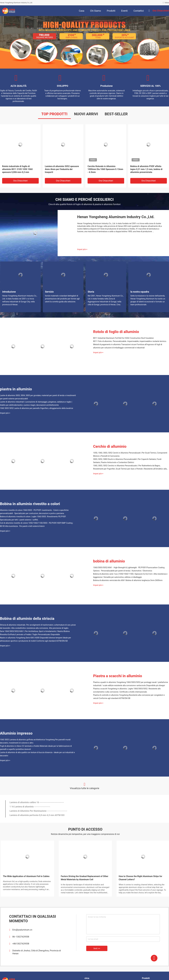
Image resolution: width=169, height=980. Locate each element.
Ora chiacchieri (20, 181)
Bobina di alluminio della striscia (27, 619)
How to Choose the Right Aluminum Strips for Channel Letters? (140, 878)
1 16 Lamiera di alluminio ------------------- (30, 807)
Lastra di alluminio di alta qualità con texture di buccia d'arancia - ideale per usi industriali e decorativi (37, 754)
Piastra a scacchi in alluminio (118, 676)
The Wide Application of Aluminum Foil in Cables (26, 876)
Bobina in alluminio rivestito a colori (30, 504)
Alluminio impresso (16, 733)
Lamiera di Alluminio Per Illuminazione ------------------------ (38, 811)
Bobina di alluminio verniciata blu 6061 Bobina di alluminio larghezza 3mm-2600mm (128, 580)
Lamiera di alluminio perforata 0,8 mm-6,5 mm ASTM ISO (37, 815)
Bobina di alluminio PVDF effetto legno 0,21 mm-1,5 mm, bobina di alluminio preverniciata (146, 169)
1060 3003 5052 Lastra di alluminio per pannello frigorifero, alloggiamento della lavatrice (37, 408)
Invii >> (97, 948)
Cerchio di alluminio (110, 446)
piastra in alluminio (16, 389)
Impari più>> (82, 249)
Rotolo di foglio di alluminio (116, 332)
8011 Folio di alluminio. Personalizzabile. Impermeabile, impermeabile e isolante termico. (130, 341)
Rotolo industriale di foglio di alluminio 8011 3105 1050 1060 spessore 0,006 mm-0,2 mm (17, 169)
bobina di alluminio (109, 561)
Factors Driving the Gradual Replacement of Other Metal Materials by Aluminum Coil (85, 878)
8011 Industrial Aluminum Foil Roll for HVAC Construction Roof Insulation (123, 338)
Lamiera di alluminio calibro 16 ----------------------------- (37, 802)
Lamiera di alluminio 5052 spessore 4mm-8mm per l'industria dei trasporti (62, 169)
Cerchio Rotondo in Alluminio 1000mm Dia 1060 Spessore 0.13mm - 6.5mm (105, 169)
